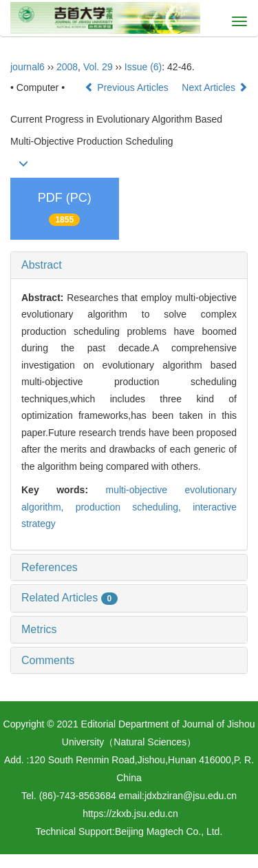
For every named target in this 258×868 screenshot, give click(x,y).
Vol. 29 (98, 67)
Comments (48, 660)
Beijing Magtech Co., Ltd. (169, 831)
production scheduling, (135, 507)
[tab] (129, 265)
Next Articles (215, 87)
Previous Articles (128, 87)
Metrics (39, 629)
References (50, 567)
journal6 (28, 67)
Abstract (42, 265)
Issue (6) (143, 67)
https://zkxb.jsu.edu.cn (130, 814)
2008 (67, 67)
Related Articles (69, 598)
